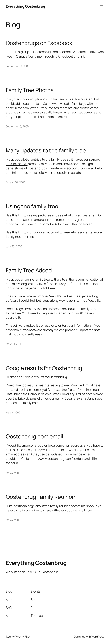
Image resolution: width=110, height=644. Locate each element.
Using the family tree (32, 206)
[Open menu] (102, 6)
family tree (66, 99)
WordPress (98, 636)
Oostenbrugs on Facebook (39, 43)
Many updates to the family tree (46, 150)
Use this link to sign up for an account (32, 232)
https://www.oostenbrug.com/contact (57, 459)
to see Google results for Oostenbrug (40, 377)
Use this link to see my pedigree (29, 215)
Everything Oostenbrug (25, 6)
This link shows (17, 164)
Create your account (64, 168)
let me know (83, 510)
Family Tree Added (29, 270)
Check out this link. (72, 56)
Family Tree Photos (30, 90)
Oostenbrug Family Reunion (41, 497)
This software (16, 325)
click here (48, 288)
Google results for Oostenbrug (44, 368)
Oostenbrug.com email (34, 436)
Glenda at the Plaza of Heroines (70, 390)
